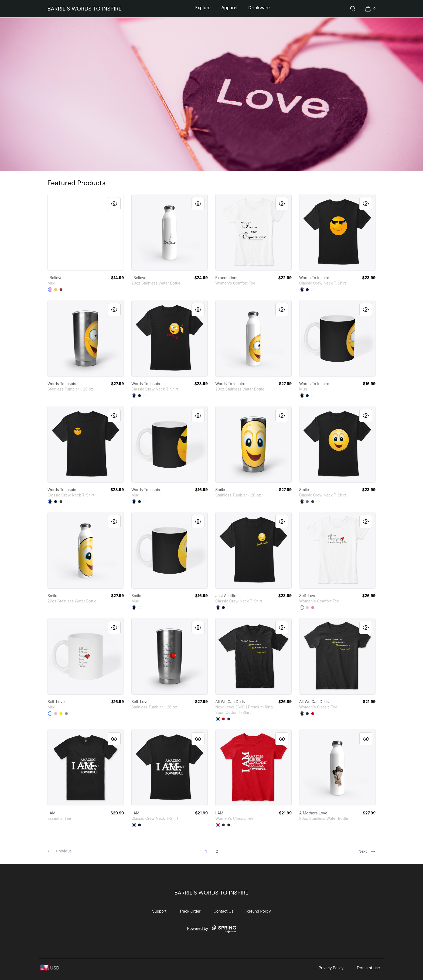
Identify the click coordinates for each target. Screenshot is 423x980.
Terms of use (368, 968)
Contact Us (224, 911)
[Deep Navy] (307, 396)
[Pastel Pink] (56, 714)
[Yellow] (61, 714)
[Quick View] (114, 204)
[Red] (223, 719)
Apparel (229, 8)
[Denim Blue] (307, 502)
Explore (203, 8)
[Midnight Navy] (229, 719)
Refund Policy (259, 911)
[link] (86, 232)
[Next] (367, 849)
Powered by (211, 929)
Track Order (190, 911)
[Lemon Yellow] (56, 290)
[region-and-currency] (50, 968)
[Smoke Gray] (61, 502)
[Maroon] (61, 290)
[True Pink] (313, 608)
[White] (313, 290)
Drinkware (259, 8)
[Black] (302, 290)
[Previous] (59, 849)
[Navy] (307, 290)
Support (159, 911)
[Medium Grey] (66, 714)
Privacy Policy (331, 968)
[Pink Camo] (50, 290)
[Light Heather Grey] (307, 608)
